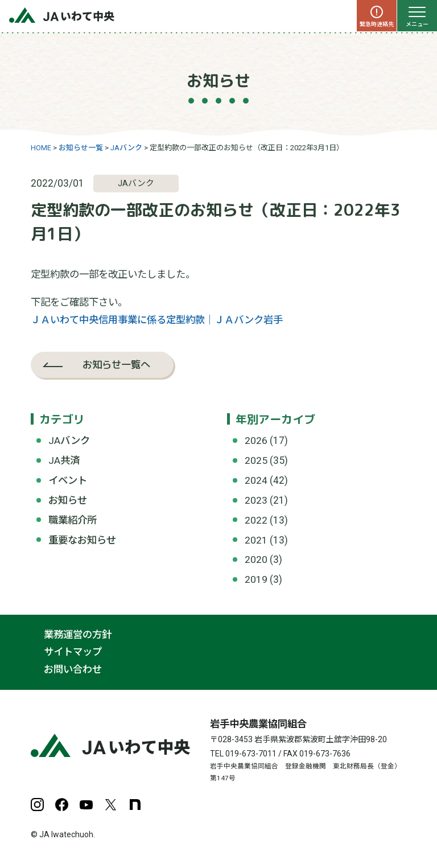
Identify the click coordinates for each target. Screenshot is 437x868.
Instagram (37, 805)
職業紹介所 (73, 520)
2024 (256, 480)
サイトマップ (73, 652)
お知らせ (68, 500)
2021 (256, 540)
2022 (256, 520)
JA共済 (64, 460)
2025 (256, 460)
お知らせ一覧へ (116, 365)
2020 (256, 560)
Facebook (62, 805)
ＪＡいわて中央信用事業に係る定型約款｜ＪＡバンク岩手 (157, 320)
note (135, 805)
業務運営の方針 (78, 635)
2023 (256, 500)
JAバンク (69, 441)
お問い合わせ (73, 669)
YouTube (86, 805)
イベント (68, 480)
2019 (256, 579)
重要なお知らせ (82, 540)
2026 (256, 441)
